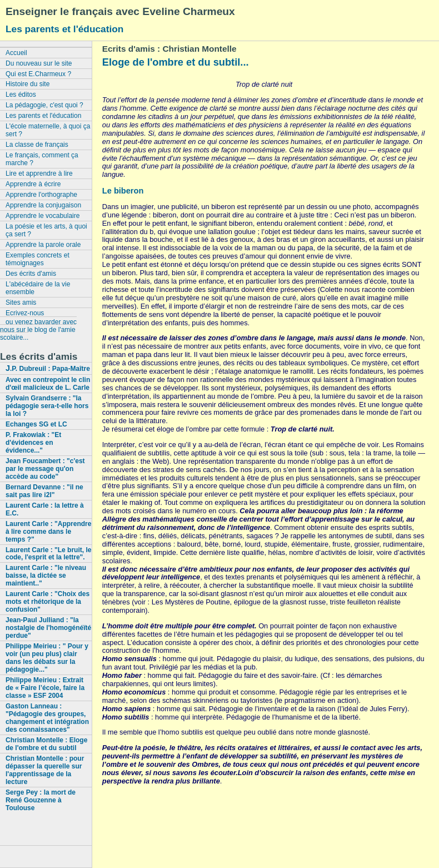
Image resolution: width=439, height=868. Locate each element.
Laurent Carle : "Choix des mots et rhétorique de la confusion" (48, 602)
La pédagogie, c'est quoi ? (44, 105)
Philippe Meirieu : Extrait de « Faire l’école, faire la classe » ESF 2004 (45, 688)
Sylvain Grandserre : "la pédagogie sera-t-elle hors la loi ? (47, 406)
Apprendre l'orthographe (41, 195)
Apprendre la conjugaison (43, 205)
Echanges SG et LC (36, 424)
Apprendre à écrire (33, 184)
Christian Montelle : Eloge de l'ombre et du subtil (46, 744)
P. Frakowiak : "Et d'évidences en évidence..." (33, 443)
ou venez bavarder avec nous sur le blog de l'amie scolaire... (38, 330)
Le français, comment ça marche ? (42, 159)
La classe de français (37, 145)
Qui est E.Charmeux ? (38, 74)
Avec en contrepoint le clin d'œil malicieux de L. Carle (48, 384)
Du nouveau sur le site (39, 63)
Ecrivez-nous (25, 313)
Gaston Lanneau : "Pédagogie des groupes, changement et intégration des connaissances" (47, 718)
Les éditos (21, 95)
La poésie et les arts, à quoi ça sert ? (46, 230)
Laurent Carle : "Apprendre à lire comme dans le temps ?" (48, 532)
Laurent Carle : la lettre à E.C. (45, 509)
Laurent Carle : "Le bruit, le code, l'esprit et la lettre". (48, 554)
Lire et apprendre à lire (39, 173)
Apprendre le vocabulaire (43, 216)
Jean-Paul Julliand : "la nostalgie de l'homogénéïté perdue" (48, 628)
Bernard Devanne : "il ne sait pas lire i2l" (44, 491)
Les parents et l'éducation (64, 29)
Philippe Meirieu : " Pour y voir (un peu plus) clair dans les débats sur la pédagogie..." (47, 658)
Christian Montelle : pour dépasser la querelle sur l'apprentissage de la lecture (45, 770)
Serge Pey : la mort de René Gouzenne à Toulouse (41, 800)
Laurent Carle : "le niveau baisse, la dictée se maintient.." (46, 576)
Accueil (16, 53)
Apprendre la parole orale (43, 245)
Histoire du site (28, 84)
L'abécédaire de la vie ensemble (38, 288)
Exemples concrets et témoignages (38, 259)
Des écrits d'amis (31, 274)
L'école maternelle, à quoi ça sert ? (48, 130)
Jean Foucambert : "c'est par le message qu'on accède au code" (45, 469)
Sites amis (21, 302)
